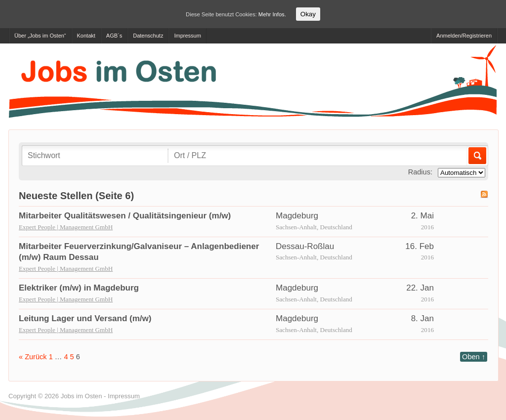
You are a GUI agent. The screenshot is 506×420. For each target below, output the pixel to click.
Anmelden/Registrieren (464, 36)
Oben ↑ (474, 357)
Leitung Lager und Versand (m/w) (85, 318)
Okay (308, 14)
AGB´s (114, 36)
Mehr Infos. (272, 14)
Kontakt (86, 36)
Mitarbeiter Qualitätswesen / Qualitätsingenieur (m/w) (125, 216)
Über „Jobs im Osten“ (40, 36)
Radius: (420, 172)
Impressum (187, 36)
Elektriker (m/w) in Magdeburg (79, 288)
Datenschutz (148, 36)
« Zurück (33, 357)
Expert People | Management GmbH (66, 227)
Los (477, 156)
